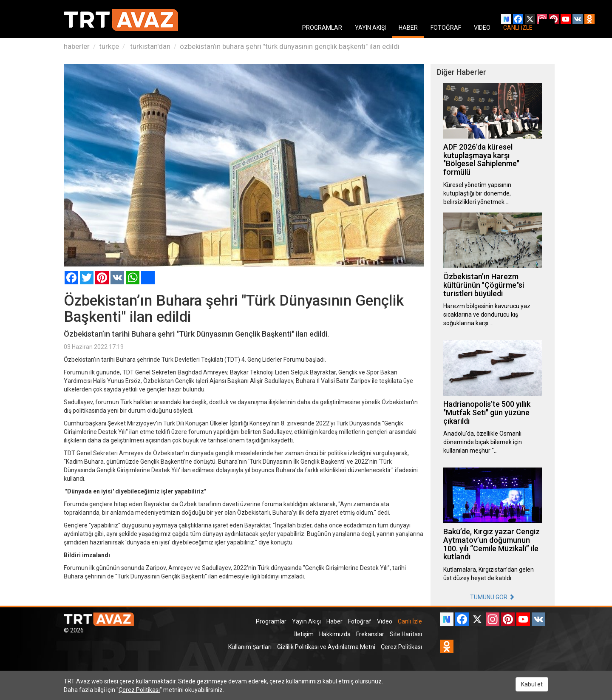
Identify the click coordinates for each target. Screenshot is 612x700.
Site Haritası (406, 634)
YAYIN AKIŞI (370, 28)
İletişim (304, 634)
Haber (334, 621)
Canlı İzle (410, 621)
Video (385, 621)
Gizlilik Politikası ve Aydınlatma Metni (326, 647)
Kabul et (532, 684)
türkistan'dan (149, 46)
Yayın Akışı (306, 621)
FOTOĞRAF (446, 28)
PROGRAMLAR (322, 28)
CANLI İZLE (518, 28)
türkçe (109, 46)
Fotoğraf (360, 621)
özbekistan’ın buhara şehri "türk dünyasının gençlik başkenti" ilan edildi (290, 46)
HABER (408, 28)
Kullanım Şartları (250, 647)
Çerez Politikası (401, 647)
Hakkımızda (335, 634)
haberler (77, 46)
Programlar (271, 621)
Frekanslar (370, 634)
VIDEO (482, 28)
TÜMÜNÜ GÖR (492, 597)
